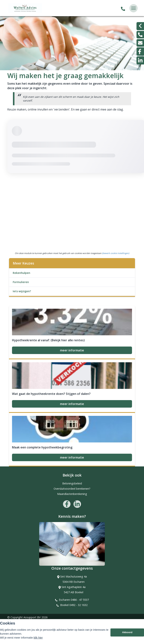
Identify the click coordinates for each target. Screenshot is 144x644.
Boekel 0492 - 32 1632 (74, 605)
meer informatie (72, 350)
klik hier (38, 638)
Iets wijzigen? (22, 291)
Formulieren (21, 282)
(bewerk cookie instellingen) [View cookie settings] (116, 253)
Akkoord (127, 632)
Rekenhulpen (21, 273)
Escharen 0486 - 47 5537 (74, 600)
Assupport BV (32, 617)
